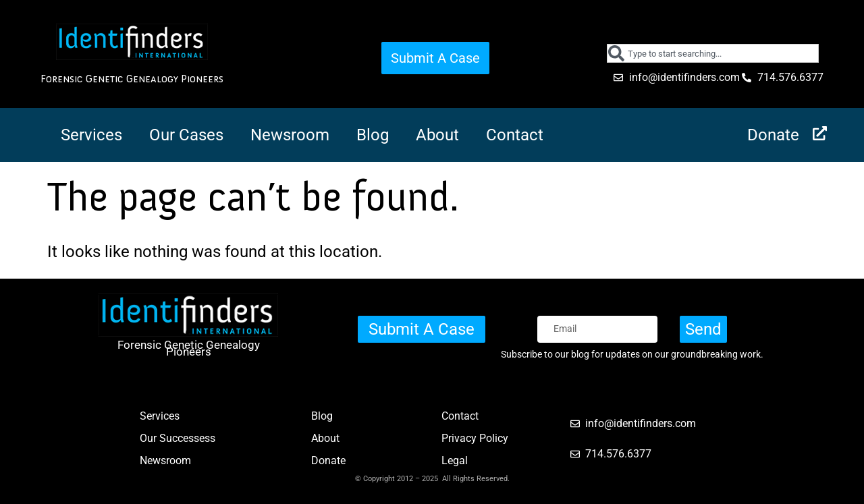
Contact (515, 135)
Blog (373, 135)
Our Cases (186, 135)
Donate (773, 135)
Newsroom (290, 135)
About (437, 135)
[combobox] (713, 53)
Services (91, 135)
